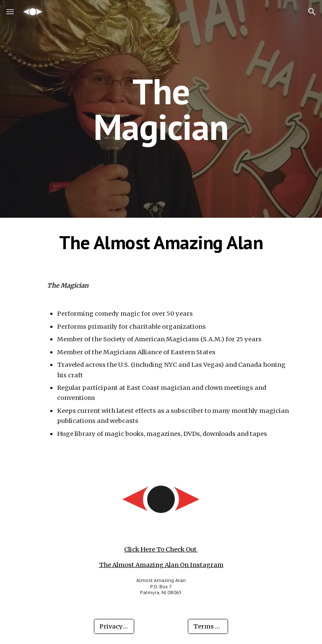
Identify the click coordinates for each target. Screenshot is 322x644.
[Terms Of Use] (208, 627)
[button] (10, 12)
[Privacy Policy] (114, 627)
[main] (161, 109)
